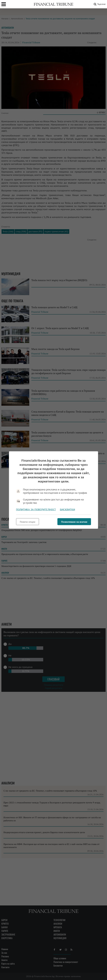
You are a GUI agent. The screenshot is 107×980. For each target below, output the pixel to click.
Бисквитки (67, 510)
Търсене (99, 4)
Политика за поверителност (36, 510)
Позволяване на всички (74, 522)
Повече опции (28, 522)
